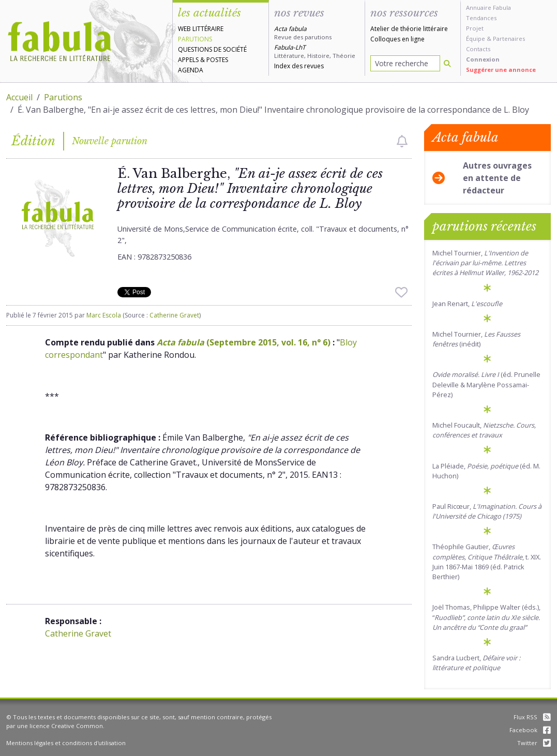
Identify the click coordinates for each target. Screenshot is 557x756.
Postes (217, 60)
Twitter (534, 743)
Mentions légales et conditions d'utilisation (66, 743)
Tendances (481, 18)
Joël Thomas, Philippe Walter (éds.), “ (486, 617)
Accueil (19, 97)
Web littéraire (201, 29)
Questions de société (212, 49)
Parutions (195, 39)
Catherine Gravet (174, 315)
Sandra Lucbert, (476, 663)
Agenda (191, 70)
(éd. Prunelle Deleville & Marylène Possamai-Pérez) (486, 384)
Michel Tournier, (485, 263)
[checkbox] (402, 141)
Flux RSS (532, 717)
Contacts (478, 49)
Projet (475, 28)
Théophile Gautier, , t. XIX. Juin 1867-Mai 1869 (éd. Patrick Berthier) (487, 562)
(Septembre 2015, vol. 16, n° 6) (244, 342)
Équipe (476, 39)
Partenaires (509, 39)
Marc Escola (104, 315)
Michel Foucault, (484, 430)
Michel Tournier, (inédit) (476, 339)
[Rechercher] (447, 63)
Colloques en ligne (397, 39)
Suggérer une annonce (501, 70)
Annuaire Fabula (488, 7)
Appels (188, 60)
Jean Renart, (467, 304)
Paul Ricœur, (487, 511)
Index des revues (299, 66)
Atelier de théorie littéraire (409, 29)
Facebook (530, 730)
